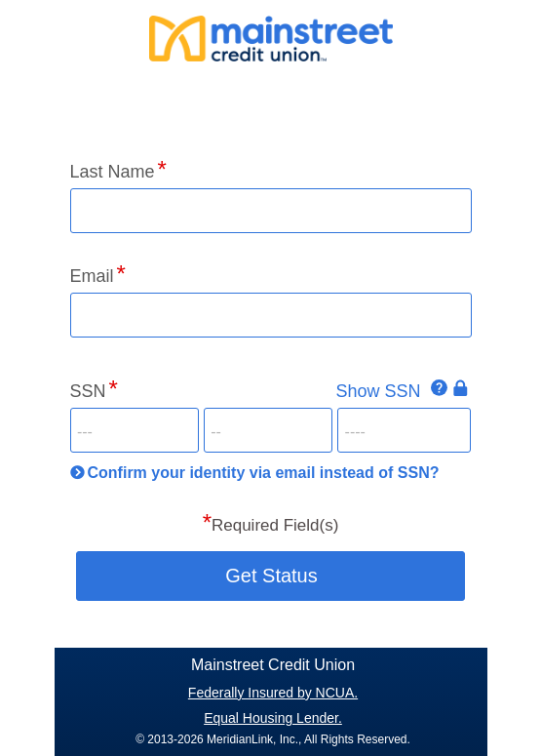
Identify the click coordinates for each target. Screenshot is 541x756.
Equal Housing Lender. (273, 718)
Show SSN (378, 391)
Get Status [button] (271, 576)
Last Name (113, 172)
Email (92, 276)
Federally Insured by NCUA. (273, 693)
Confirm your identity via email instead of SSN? (264, 473)
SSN (88, 391)
